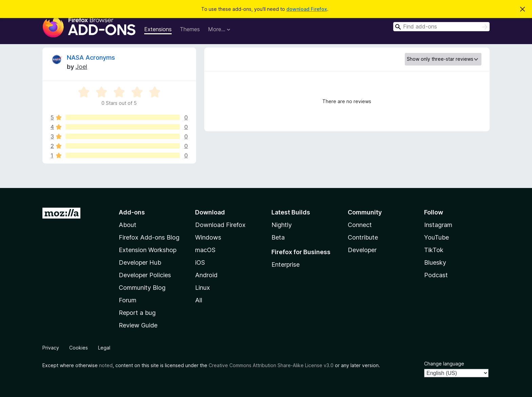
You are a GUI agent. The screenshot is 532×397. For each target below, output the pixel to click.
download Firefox (307, 9)
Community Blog (142, 288)
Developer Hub (140, 262)
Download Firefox (220, 225)
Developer (362, 250)
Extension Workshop (148, 250)
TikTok (434, 250)
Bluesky (435, 262)
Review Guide (138, 325)
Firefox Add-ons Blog (149, 237)
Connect (360, 225)
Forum (128, 300)
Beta (278, 237)
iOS (200, 262)
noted (106, 365)
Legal (104, 348)
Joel (81, 67)
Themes (190, 29)
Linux (203, 288)
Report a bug (137, 313)
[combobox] (441, 27)
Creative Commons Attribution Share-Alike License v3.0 (271, 365)
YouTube (436, 237)
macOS (205, 250)
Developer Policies (145, 275)
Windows (208, 237)
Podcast (436, 275)
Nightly (282, 225)
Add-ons (132, 212)
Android (206, 275)
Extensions (158, 29)
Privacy (51, 348)
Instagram (438, 225)
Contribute (363, 237)
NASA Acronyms (91, 58)
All (199, 300)
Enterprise (286, 264)
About (128, 225)
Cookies (79, 348)
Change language (444, 364)
